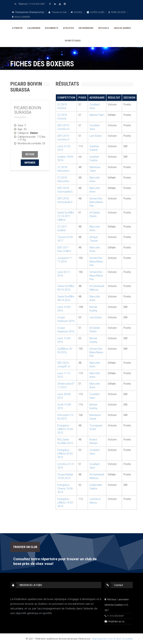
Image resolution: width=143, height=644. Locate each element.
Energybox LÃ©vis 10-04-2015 (65, 429)
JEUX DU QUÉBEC (122, 28)
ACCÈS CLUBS (95, 12)
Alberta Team (97, 115)
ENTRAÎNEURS (86, 28)
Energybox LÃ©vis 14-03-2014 (65, 503)
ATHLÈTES (68, 28)
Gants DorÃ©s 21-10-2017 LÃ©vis (66, 216)
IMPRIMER (30, 163)
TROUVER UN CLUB (25, 547)
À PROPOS (17, 28)
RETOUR (30, 154)
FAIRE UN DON (117, 12)
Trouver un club (58, 12)
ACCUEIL (77, 12)
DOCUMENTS (52, 28)
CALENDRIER (34, 28)
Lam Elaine (96, 136)
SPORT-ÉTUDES (73, 41)
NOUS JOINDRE (21, 17)
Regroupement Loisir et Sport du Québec (113, 639)
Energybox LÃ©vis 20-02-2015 (65, 454)
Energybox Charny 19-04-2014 (65, 489)
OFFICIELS (104, 28)
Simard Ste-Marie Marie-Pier (96, 202)
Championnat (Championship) (28, 12)
